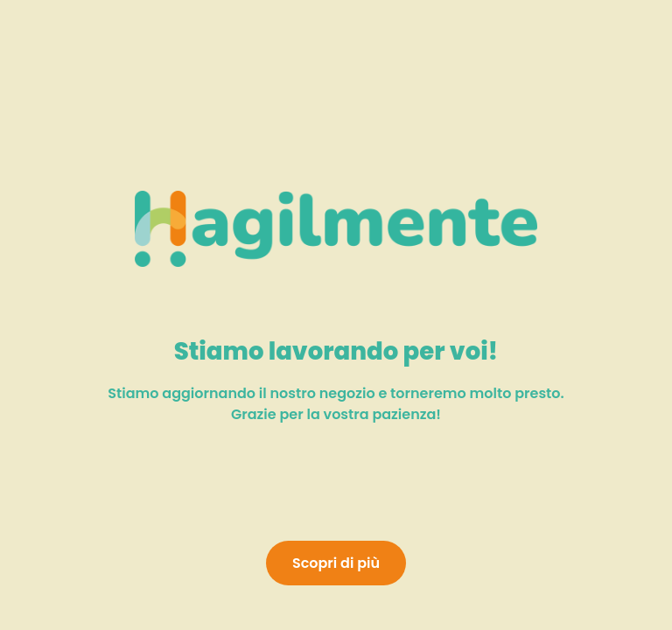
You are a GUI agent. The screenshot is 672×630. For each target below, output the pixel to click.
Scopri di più (336, 563)
